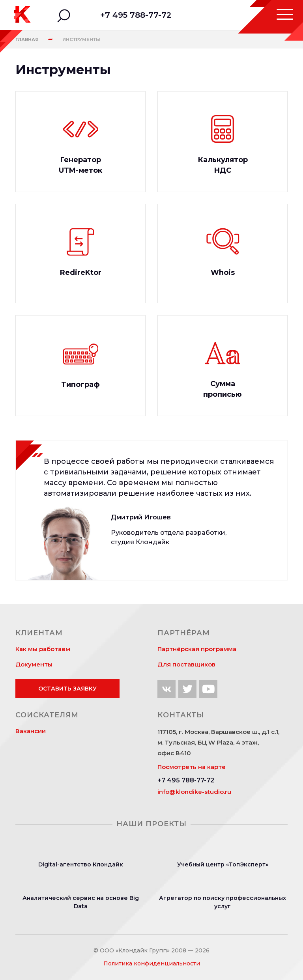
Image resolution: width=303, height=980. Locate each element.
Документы (34, 664)
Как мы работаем (43, 649)
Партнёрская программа (197, 649)
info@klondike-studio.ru (194, 792)
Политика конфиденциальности (152, 963)
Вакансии (31, 731)
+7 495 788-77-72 (136, 15)
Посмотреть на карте (192, 767)
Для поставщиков (186, 664)
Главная (27, 39)
